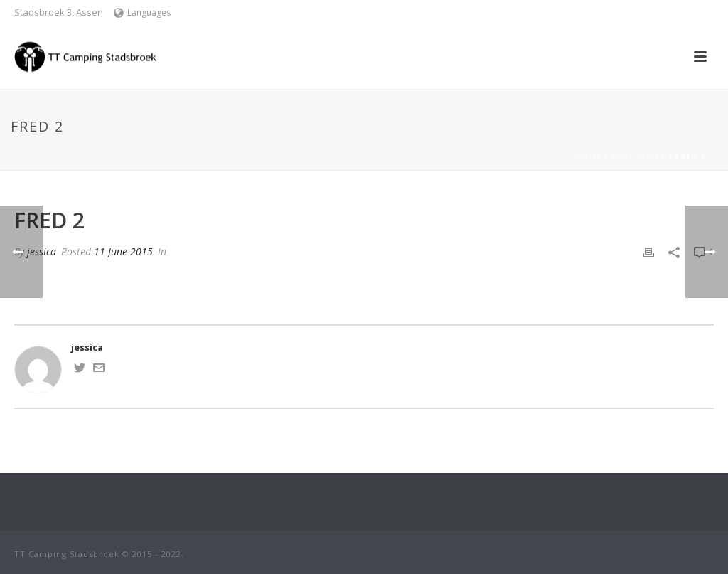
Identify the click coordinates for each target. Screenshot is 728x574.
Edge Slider (638, 156)
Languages (142, 12)
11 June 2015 (123, 251)
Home (589, 156)
